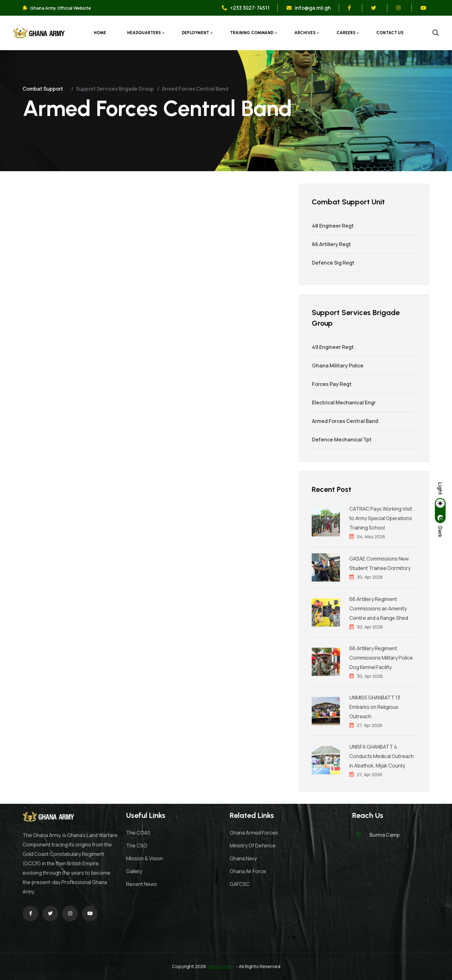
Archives (305, 33)
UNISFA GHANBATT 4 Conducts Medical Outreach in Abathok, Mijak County (382, 756)
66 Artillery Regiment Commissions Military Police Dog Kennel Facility (381, 658)
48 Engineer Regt (333, 226)
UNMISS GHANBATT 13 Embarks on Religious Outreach (375, 707)
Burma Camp (385, 835)
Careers (346, 33)
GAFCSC (240, 884)
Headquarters (144, 33)
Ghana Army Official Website (57, 8)
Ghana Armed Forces (254, 833)
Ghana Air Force (248, 871)
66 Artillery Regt (331, 244)
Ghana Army (221, 966)
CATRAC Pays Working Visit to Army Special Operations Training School (381, 518)
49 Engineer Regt (333, 347)
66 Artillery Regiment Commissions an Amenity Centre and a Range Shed (379, 609)
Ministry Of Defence (253, 846)
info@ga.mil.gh (309, 8)
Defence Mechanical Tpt (342, 440)
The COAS (138, 833)
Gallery (134, 871)
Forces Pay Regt (331, 384)
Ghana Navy (243, 858)
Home (100, 33)
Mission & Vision (145, 858)
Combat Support (43, 89)
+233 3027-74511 (246, 8)
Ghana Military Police (337, 366)
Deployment (196, 33)
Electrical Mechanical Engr (344, 403)
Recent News (142, 884)
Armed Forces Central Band (345, 421)
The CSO (137, 846)
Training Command (252, 33)
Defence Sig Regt (333, 263)
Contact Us (390, 33)
